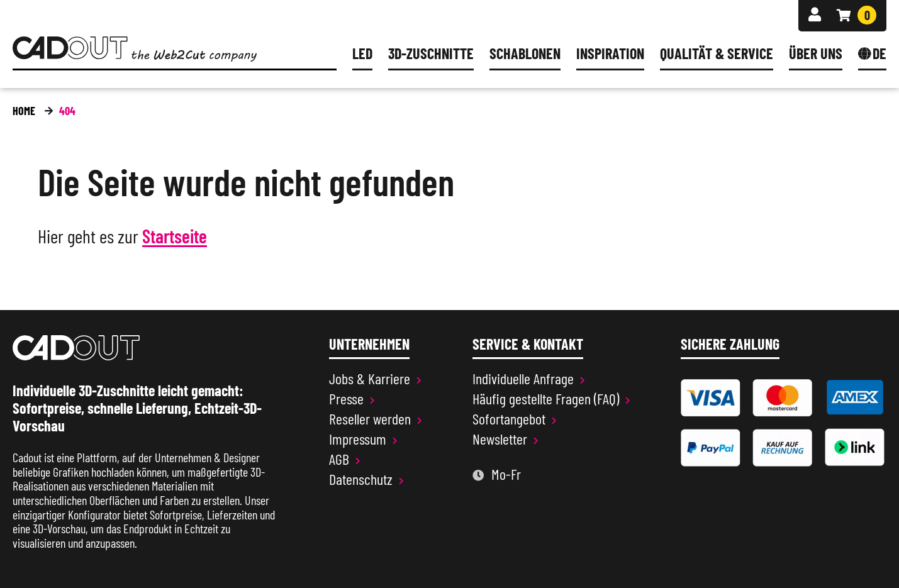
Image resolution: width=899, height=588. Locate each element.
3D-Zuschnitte (431, 54)
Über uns (816, 54)
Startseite (175, 237)
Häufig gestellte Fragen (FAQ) (546, 399)
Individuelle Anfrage (523, 379)
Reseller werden (370, 419)
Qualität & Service (717, 54)
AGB (339, 459)
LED (362, 54)
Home (24, 111)
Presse (346, 399)
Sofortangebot (509, 419)
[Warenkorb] (857, 15)
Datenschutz (361, 479)
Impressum (358, 439)
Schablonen (525, 54)
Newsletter (500, 439)
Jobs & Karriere (370, 379)
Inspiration (610, 54)
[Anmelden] (815, 15)
